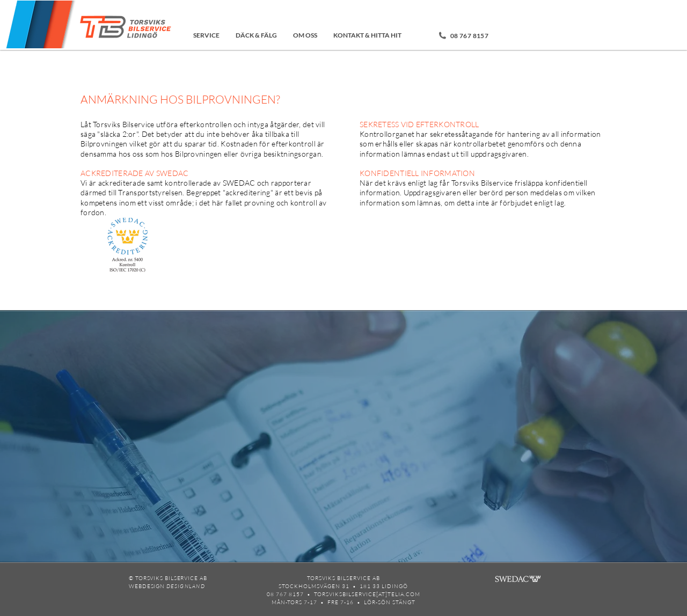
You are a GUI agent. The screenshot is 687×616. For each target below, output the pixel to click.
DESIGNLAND (186, 586)
